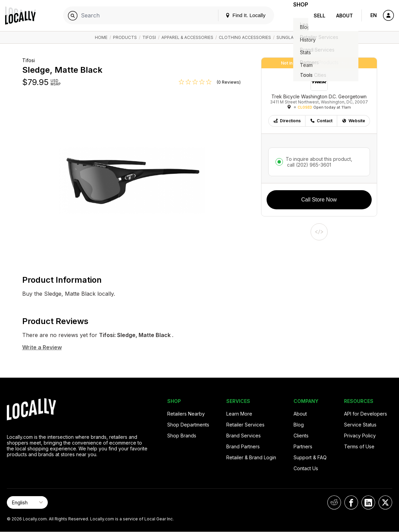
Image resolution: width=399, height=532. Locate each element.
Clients (301, 436)
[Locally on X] (385, 502)
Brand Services (244, 436)
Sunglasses (290, 37)
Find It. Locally (236, 15)
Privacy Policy (360, 436)
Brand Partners (243, 446)
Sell (319, 16)
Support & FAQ (310, 457)
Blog (299, 425)
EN (374, 15)
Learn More (239, 414)
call (308, 165)
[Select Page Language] (27, 502)
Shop (296, 16)
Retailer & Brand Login (251, 457)
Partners (303, 446)
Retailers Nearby (186, 414)
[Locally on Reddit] (334, 502)
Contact (321, 121)
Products (125, 37)
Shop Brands (182, 436)
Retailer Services (245, 425)
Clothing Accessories (245, 37)
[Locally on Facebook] (351, 502)
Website (353, 121)
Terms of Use (359, 446)
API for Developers (366, 414)
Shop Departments (188, 425)
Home (101, 37)
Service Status (360, 425)
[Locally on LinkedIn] (368, 502)
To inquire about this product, (319, 162)
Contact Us (306, 468)
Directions (287, 121)
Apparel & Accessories (187, 37)
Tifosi (149, 37)
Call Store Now (319, 200)
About (345, 16)
